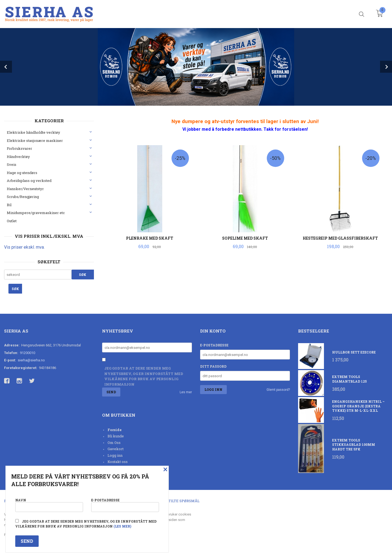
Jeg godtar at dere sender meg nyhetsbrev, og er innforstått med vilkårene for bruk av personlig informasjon (144, 376)
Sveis (12, 164)
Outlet (12, 221)
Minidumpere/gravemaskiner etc (36, 213)
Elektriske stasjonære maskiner (35, 141)
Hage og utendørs (22, 173)
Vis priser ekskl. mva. (24, 247)
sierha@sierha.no (31, 360)
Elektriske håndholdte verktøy (33, 132)
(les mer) (122, 526)
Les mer (186, 392)
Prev (6, 67)
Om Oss (114, 443)
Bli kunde (116, 436)
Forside (115, 430)
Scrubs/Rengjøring (23, 197)
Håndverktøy (18, 157)
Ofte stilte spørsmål (178, 501)
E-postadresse (214, 345)
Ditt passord (213, 366)
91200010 (27, 353)
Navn (49, 505)
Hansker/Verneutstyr (25, 189)
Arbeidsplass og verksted (29, 181)
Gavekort (116, 449)
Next (386, 67)
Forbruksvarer (19, 148)
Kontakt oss (118, 462)
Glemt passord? (278, 390)
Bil (9, 205)
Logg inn (115, 455)
